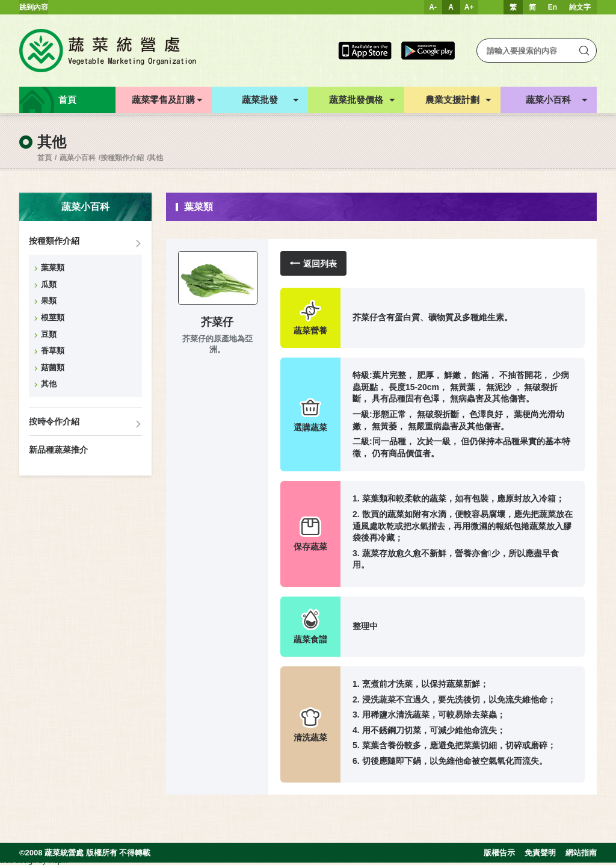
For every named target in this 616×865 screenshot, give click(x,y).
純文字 (580, 7)
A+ (469, 7)
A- (433, 7)
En (553, 7)
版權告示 (499, 853)
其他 (156, 158)
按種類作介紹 (122, 158)
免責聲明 (540, 853)
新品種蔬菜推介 (58, 450)
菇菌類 (53, 367)
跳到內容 (34, 7)
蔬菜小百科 (78, 158)
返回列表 (313, 263)
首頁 (45, 158)
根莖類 (53, 318)
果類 (49, 301)
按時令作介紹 (54, 421)
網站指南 (581, 853)
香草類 (53, 351)
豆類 (49, 334)
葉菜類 (53, 268)
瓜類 (49, 284)
